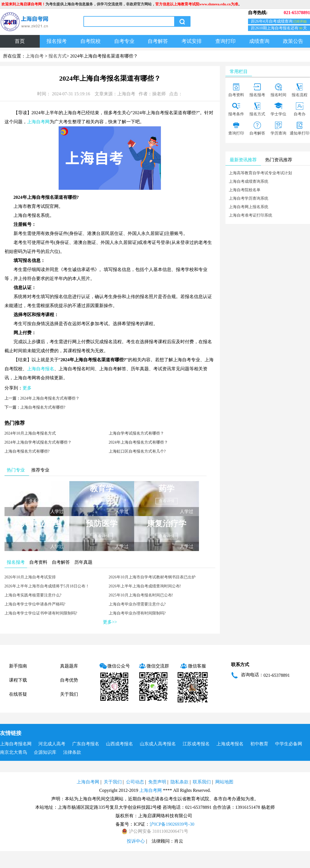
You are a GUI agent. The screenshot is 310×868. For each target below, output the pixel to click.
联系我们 (202, 782)
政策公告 (293, 41)
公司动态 (135, 782)
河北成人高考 (52, 744)
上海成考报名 (230, 744)
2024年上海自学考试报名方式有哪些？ (38, 442)
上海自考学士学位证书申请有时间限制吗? (41, 613)
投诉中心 (136, 841)
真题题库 (69, 666)
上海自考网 (38, 122)
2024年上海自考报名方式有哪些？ (50, 398)
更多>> (110, 622)
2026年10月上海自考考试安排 (30, 577)
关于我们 (69, 694)
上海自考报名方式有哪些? (43, 407)
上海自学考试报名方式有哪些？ (136, 433)
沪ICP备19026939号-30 (172, 824)
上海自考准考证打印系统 (251, 215)
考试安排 (192, 41)
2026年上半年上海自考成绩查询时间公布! (145, 586)
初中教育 (259, 744)
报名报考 (57, 41)
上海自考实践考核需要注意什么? (33, 595)
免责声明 (157, 782)
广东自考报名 (86, 744)
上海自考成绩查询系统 (249, 181)
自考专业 (124, 41)
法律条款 (72, 752)
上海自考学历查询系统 (249, 198)
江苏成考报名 (196, 744)
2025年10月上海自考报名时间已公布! (141, 595)
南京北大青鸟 (14, 752)
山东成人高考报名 (158, 744)
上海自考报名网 (16, 744)
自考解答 (158, 41)
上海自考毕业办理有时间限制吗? (137, 613)
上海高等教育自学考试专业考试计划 (260, 173)
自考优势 (69, 680)
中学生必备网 (289, 744)
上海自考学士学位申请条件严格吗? (35, 604)
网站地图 (224, 782)
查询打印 (225, 41)
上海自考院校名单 (245, 190)
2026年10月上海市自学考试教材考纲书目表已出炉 (152, 577)
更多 (27, 388)
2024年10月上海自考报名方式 (30, 433)
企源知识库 (45, 752)
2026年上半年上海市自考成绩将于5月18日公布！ (47, 586)
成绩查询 (259, 41)
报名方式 (57, 56)
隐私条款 (180, 782)
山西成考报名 (119, 744)
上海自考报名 (41, 369)
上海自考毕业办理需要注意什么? (137, 604)
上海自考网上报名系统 (249, 207)
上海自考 (35, 56)
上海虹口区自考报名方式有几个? (137, 451)
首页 (20, 41)
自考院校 (90, 41)
